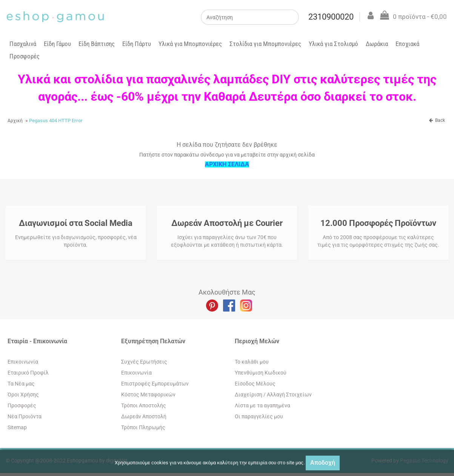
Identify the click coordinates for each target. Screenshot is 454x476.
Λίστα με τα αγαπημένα (262, 405)
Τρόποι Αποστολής (144, 405)
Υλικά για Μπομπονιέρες (190, 44)
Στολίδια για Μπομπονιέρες (265, 44)
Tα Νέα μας (21, 384)
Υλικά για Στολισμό (333, 44)
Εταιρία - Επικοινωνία (37, 341)
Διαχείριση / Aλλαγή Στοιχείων (273, 395)
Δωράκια (377, 44)
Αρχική (15, 121)
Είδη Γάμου (57, 44)
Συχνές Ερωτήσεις (144, 362)
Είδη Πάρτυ (137, 44)
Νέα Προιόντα (25, 416)
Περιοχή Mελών (257, 341)
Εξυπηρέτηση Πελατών (153, 341)
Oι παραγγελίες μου (259, 416)
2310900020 (331, 17)
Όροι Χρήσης (23, 395)
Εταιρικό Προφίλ (28, 373)
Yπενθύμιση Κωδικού (261, 373)
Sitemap (17, 427)
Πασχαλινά (23, 44)
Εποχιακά (407, 44)
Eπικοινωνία (23, 362)
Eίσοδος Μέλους (255, 384)
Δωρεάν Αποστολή (144, 416)
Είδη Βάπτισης (97, 44)
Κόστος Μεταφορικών (148, 395)
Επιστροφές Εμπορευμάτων (155, 384)
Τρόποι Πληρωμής (143, 427)
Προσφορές (25, 56)
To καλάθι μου (252, 362)
